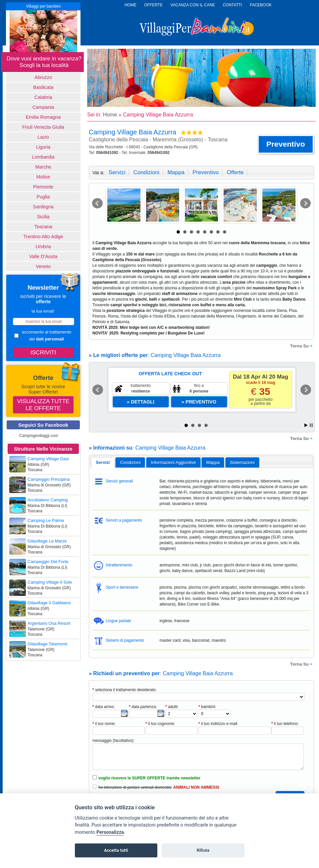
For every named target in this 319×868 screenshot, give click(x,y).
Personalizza (110, 832)
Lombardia (43, 157)
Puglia (43, 197)
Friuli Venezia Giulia (43, 127)
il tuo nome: (104, 724)
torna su (302, 346)
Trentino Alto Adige (43, 237)
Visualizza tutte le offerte (43, 405)
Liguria (43, 147)
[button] (286, 144)
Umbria (43, 247)
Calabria (43, 97)
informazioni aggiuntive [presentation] (173, 462)
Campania (43, 107)
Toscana (43, 227)
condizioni (146, 172)
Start (306, 425)
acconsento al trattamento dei (43, 335)
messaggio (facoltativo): (113, 741)
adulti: (172, 707)
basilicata (43, 87)
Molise (43, 177)
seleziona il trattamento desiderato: (125, 690)
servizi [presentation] (103, 462)
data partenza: (143, 707)
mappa (176, 172)
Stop (311, 425)
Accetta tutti (116, 850)
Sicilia (43, 217)
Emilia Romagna (43, 117)
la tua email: (43, 311)
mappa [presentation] (213, 462)
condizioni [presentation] (131, 462)
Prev (97, 203)
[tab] (103, 463)
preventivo (206, 172)
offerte (235, 172)
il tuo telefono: (285, 724)
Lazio (43, 137)
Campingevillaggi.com (39, 436)
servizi (117, 172)
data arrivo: (104, 707)
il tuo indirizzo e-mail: (218, 724)
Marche (43, 167)
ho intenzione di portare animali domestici (135, 787)
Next (305, 203)
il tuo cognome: (160, 724)
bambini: (207, 707)
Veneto (43, 266)
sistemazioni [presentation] (242, 462)
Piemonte (43, 187)
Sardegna (43, 207)
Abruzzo (43, 77)
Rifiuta (203, 850)
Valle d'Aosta (43, 256)
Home (110, 115)
